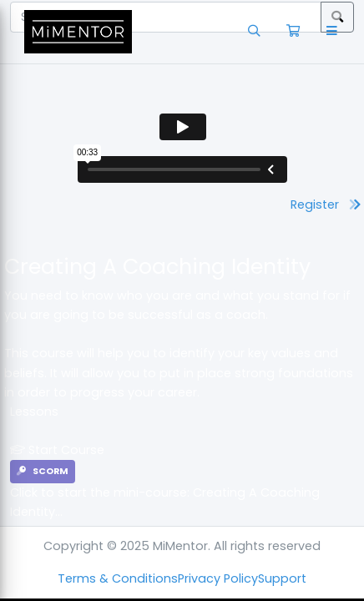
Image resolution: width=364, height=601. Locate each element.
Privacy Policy (218, 578)
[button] (335, 31)
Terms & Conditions (118, 578)
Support (282, 578)
